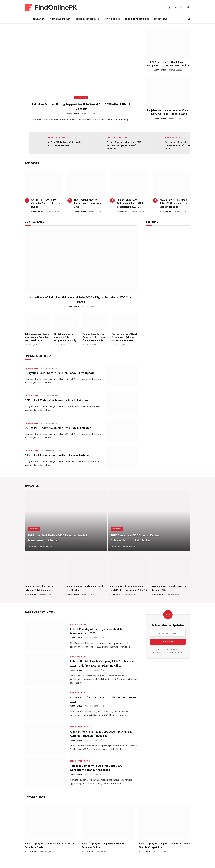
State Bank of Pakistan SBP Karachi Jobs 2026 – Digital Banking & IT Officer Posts (81, 300)
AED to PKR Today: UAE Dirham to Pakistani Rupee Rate (65, 144)
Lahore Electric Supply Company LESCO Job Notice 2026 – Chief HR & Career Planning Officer (102, 663)
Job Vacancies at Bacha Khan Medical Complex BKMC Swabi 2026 (37, 337)
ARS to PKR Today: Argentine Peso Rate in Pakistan (57, 455)
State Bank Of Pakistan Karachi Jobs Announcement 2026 (103, 699)
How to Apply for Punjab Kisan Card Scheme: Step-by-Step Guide (164, 845)
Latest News (161, 19)
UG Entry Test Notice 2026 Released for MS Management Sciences (58, 538)
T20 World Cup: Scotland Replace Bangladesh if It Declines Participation (168, 64)
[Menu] (27, 19)
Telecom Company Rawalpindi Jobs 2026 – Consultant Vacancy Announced (97, 768)
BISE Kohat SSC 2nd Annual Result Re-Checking (85, 588)
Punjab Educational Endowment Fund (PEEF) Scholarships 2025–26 (130, 203)
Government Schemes (87, 19)
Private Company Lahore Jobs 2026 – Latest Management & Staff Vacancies (124, 145)
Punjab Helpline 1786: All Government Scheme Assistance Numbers (124, 337)
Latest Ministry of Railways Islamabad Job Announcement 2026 (97, 631)
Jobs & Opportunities (137, 19)
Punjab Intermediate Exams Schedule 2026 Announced (40, 588)
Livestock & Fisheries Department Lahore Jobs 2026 (88, 203)
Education (39, 19)
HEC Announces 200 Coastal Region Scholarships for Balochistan (135, 538)
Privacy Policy (169, 652)
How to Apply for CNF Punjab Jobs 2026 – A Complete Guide (49, 845)
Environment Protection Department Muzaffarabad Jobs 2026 (181, 145)
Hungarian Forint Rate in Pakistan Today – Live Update (60, 373)
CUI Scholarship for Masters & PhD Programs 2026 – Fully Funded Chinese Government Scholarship (65, 337)
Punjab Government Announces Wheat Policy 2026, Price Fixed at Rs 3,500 (168, 112)
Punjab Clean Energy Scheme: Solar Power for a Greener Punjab (94, 337)
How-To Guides (112, 19)
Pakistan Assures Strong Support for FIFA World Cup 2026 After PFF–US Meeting (81, 106)
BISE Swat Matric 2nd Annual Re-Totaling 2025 (169, 588)
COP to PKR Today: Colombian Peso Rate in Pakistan (58, 428)
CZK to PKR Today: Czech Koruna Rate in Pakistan (56, 400)
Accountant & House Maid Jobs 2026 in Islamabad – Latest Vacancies (174, 203)
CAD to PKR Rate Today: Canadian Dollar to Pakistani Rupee (47, 203)
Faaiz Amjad (74, 114)
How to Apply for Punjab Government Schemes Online (103, 845)
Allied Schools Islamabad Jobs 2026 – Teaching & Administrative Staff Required (101, 734)
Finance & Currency (60, 19)
